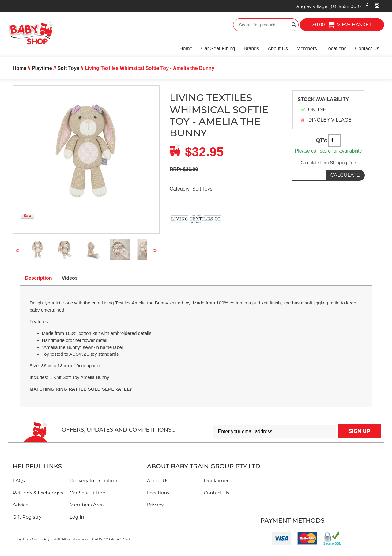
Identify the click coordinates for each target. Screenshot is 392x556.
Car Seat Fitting (218, 49)
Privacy (155, 505)
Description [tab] (39, 278)
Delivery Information (93, 480)
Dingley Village (328, 6)
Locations (336, 49)
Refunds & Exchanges (38, 493)
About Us (278, 49)
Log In (77, 517)
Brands (252, 49)
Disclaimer (216, 480)
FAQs (19, 480)
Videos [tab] (70, 278)
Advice (21, 505)
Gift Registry (27, 517)
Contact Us (367, 49)
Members (307, 49)
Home (186, 49)
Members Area (87, 505)
